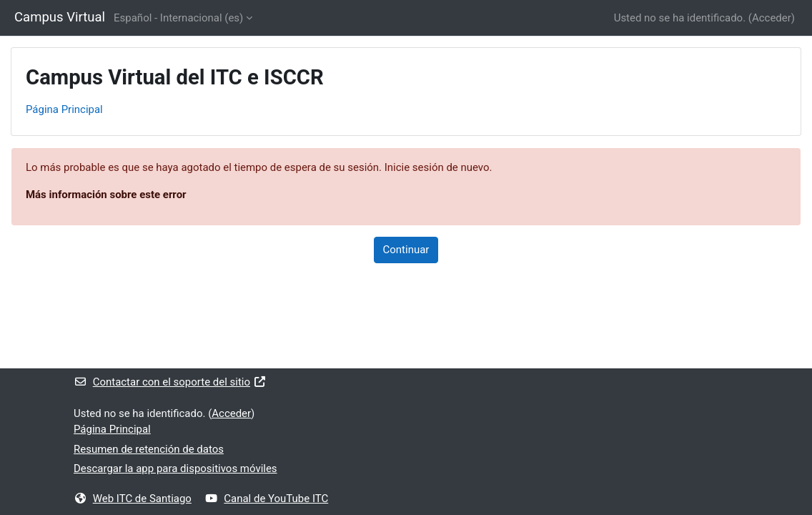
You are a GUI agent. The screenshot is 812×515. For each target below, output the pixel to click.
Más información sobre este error (106, 195)
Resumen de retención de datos (149, 449)
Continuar (406, 250)
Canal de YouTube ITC (267, 499)
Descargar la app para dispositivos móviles (175, 469)
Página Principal (64, 109)
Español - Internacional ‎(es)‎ (178, 18)
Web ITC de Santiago (133, 499)
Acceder (772, 18)
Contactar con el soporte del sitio (170, 382)
